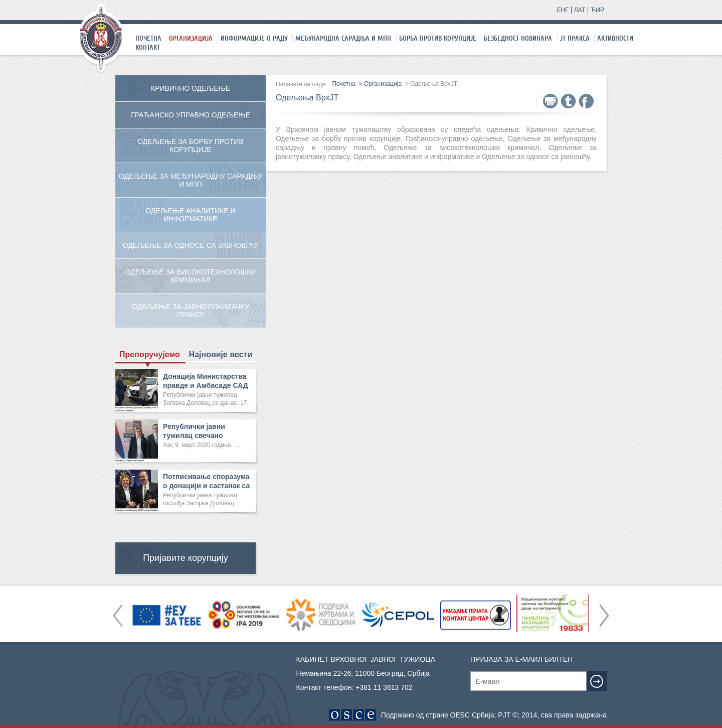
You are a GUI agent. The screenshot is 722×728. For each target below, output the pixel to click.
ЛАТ (580, 10)
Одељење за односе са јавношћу (191, 245)
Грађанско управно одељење (191, 115)
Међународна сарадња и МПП (343, 38)
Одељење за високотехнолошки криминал (191, 276)
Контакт (148, 47)
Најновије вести (221, 354)
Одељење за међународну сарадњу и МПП (191, 180)
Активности (615, 38)
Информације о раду (254, 38)
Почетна (148, 38)
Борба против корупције (438, 38)
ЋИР (597, 10)
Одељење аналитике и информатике (190, 215)
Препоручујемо (150, 355)
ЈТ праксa (575, 38)
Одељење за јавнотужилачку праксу (191, 311)
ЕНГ (563, 10)
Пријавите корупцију (186, 558)
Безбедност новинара (518, 38)
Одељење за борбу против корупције (190, 145)
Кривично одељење (191, 88)
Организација (191, 38)
